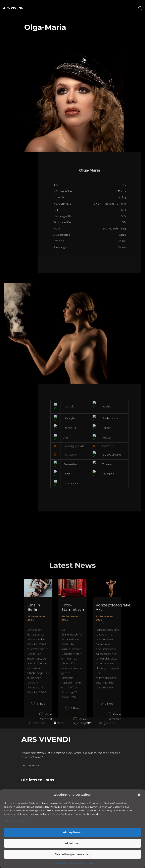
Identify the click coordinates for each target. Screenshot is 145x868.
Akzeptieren (73, 832)
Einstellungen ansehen (72, 854)
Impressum (88, 863)
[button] (139, 795)
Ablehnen (73, 843)
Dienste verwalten (16, 821)
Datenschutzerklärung (66, 863)
